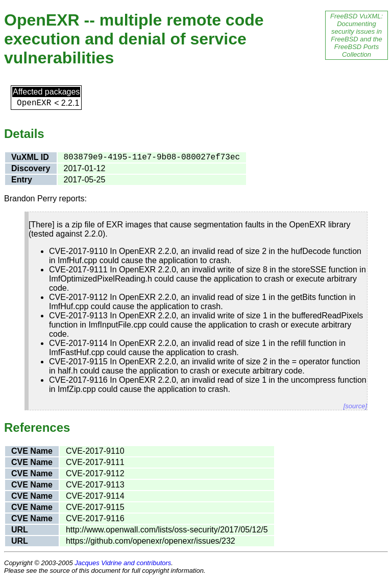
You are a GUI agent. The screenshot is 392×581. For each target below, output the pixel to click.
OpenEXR (34, 103)
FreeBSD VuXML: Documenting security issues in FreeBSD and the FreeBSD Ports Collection (357, 35)
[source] (355, 406)
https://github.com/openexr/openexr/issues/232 (151, 541)
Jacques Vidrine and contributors (123, 563)
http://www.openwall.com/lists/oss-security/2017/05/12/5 (167, 530)
